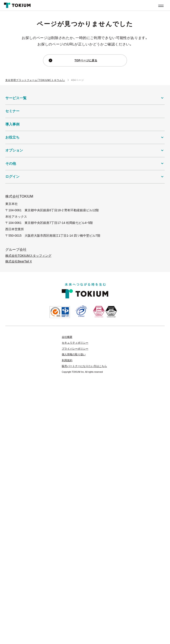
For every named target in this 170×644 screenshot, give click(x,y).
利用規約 (67, 360)
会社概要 (67, 337)
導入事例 (12, 124)
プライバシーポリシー (75, 349)
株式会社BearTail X (19, 261)
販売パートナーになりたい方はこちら (84, 366)
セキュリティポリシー (75, 343)
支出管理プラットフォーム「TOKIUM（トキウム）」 (35, 80)
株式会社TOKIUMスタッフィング (28, 256)
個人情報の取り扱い (74, 354)
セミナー (12, 111)
